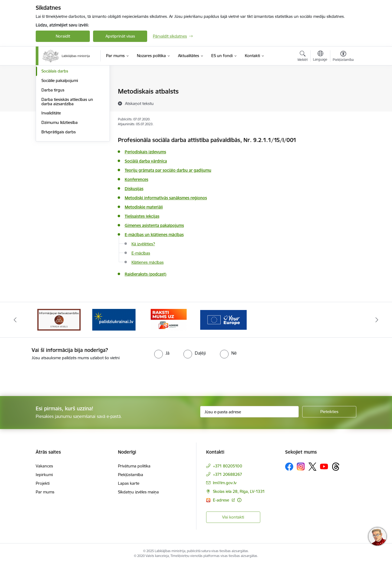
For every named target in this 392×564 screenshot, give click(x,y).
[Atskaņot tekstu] (139, 103)
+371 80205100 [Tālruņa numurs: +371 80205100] (228, 466)
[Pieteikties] (329, 412)
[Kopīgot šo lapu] (343, 103)
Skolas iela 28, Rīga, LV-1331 (239, 491)
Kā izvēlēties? (143, 244)
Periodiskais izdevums (145, 152)
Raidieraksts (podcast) (146, 274)
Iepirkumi (44, 475)
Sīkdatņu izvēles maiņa (138, 492)
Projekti (43, 483)
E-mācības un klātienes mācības (154, 235)
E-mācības (141, 253)
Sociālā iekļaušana (58, 111)
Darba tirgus (53, 148)
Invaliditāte (51, 171)
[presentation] (45, 376)
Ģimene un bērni (57, 120)
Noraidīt (63, 36)
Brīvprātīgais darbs (59, 190)
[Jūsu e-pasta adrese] (250, 412)
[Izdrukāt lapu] (343, 89)
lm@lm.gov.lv (225, 483)
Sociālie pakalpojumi (60, 139)
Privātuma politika (134, 466)
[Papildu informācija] (239, 500)
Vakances (44, 466)
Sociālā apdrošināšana (62, 101)
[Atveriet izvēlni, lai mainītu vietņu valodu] (320, 57)
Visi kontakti (233, 517)
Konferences (136, 179)
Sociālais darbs (55, 129)
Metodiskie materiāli (144, 207)
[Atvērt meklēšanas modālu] (303, 57)
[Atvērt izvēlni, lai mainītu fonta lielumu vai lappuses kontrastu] (343, 57)
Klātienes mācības (148, 262)
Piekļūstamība (131, 475)
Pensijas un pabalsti (59, 92)
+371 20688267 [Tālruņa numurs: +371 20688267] (228, 474)
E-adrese (222, 500)
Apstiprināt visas (120, 36)
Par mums (45, 492)
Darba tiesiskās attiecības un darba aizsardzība (67, 160)
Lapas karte (129, 483)
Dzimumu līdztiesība (60, 181)
